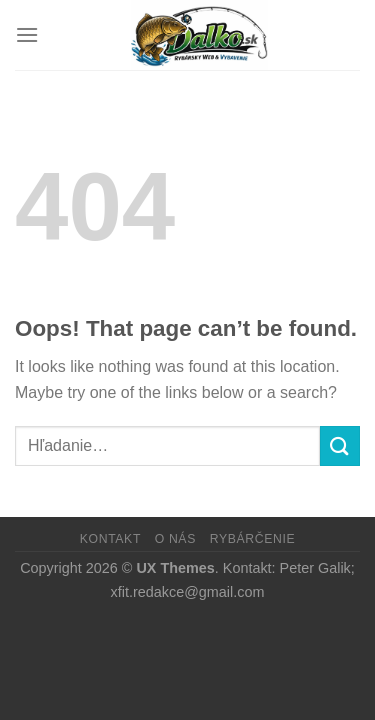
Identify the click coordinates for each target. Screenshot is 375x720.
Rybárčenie (252, 539)
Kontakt (110, 539)
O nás (175, 539)
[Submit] (340, 445)
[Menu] (27, 34)
